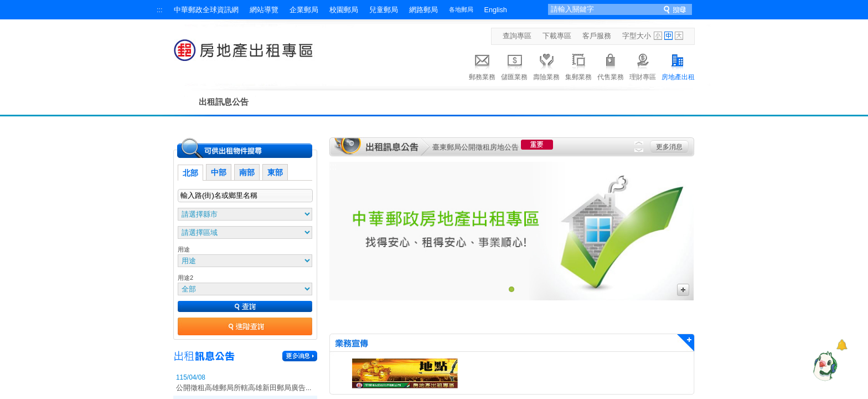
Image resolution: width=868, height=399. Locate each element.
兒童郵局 (384, 10)
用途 (184, 249)
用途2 (185, 278)
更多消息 (669, 147)
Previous (639, 143)
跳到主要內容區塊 (6, 6)
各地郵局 (461, 9)
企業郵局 (304, 10)
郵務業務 (482, 65)
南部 (247, 172)
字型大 (679, 36)
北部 (190, 173)
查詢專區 (517, 36)
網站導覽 (264, 10)
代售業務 (611, 65)
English (496, 10)
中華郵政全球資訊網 (206, 10)
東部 (275, 172)
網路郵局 (423, 10)
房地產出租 (678, 65)
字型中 (668, 36)
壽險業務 (546, 65)
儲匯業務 (514, 65)
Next (639, 150)
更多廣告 (683, 290)
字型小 (658, 36)
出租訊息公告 (224, 102)
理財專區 (643, 65)
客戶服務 (597, 36)
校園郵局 (344, 10)
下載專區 (557, 36)
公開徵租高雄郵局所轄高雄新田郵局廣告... (244, 388)
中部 (219, 172)
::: (160, 10)
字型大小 (637, 36)
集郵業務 (578, 65)
